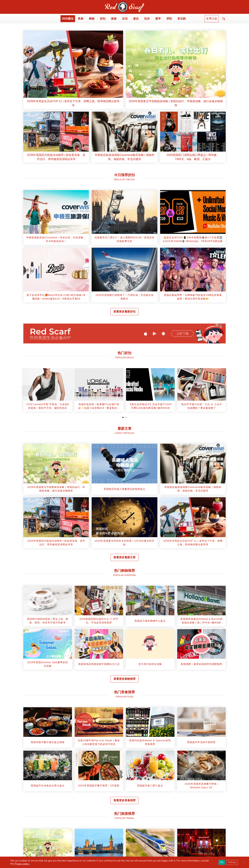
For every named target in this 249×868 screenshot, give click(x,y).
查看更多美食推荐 (124, 800)
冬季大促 (212, 19)
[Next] (222, 391)
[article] (73, 70)
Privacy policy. (22, 864)
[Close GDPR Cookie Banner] (244, 862)
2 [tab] (126, 417)
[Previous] (27, 391)
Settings (232, 862)
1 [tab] (123, 417)
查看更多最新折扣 (124, 312)
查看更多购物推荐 (124, 679)
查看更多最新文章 (124, 557)
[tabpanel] (48, 391)
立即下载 (182, 334)
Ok (222, 862)
